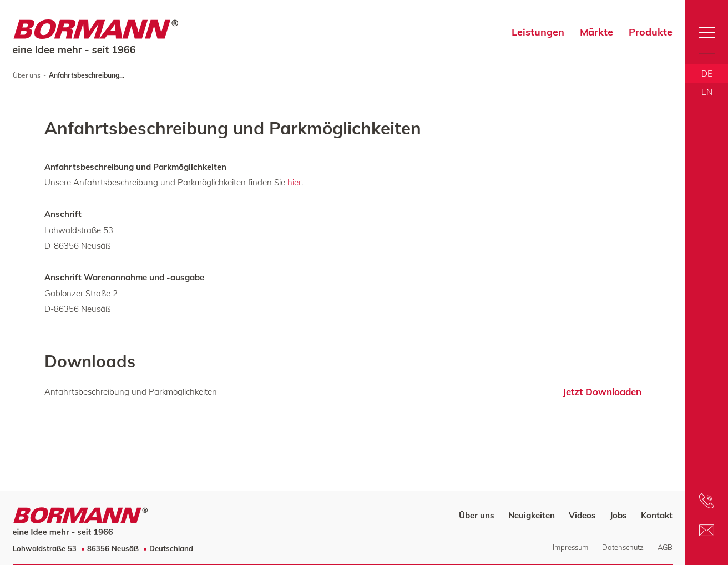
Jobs (618, 515)
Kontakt (657, 515)
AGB (665, 547)
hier (294, 182)
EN (707, 92)
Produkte (651, 32)
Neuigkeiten (532, 515)
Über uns (27, 75)
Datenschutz (623, 547)
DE (707, 74)
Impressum (570, 547)
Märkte (596, 32)
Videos (582, 515)
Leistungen (538, 32)
